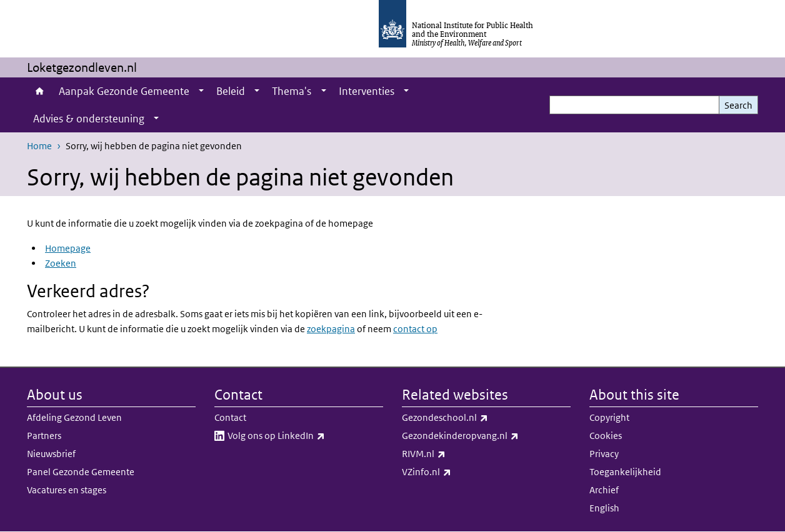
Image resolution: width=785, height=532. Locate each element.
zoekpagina (331, 329)
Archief (604, 490)
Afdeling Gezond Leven (74, 417)
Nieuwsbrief (51, 454)
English (604, 508)
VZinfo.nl (459, 472)
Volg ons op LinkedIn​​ (305, 436)
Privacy (604, 454)
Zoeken (61, 263)
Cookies (606, 436)
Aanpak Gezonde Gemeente (124, 91)
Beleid (231, 91)
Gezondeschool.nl (478, 418)
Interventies (367, 91)
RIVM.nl (457, 454)
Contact (230, 417)
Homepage (68, 248)
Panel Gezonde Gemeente (81, 472)
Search (738, 105)
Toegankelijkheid (625, 472)
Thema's (292, 91)
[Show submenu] (201, 91)
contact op (415, 329)
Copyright (609, 417)
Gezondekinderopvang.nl (486, 436)
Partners (44, 436)
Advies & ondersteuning (89, 119)
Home (40, 91)
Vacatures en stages (67, 490)
